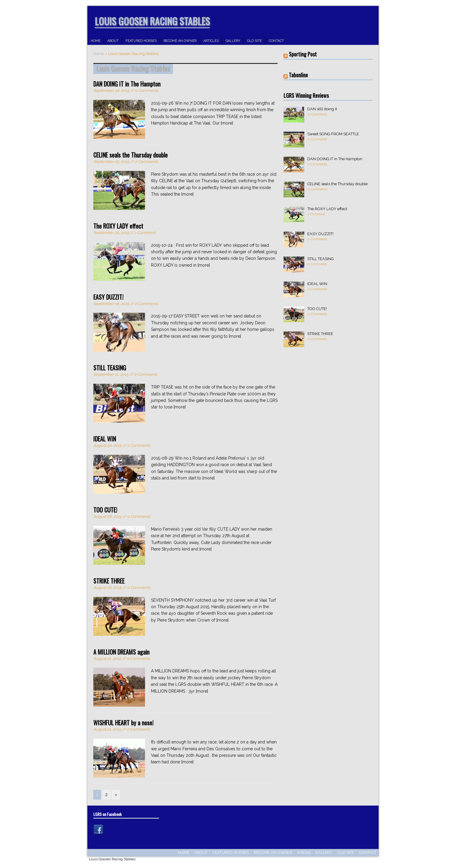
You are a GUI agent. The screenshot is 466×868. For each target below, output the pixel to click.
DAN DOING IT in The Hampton (127, 84)
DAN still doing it (322, 109)
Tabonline (298, 75)
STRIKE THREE (109, 581)
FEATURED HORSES (141, 41)
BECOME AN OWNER (180, 41)
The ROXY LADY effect (118, 226)
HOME (96, 41)
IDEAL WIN (105, 439)
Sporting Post (303, 54)
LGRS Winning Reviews (306, 95)
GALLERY (233, 41)
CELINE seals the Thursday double (130, 155)
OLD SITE (254, 41)
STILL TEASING (110, 368)
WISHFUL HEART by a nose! (123, 723)
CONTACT (276, 41)
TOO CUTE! (105, 510)
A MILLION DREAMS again (121, 652)
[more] (227, 123)
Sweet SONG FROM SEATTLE (333, 134)
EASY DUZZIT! (108, 297)
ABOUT (113, 41)
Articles (211, 41)
